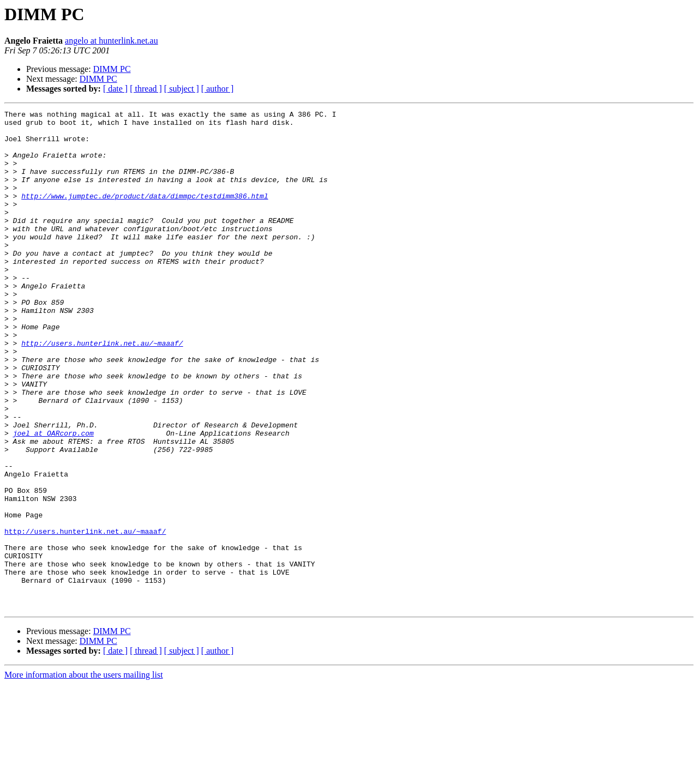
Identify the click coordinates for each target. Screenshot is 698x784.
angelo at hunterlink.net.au (112, 41)
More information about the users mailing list (84, 774)
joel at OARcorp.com (53, 498)
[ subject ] (182, 89)
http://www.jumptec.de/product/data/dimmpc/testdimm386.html (145, 214)
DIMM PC (112, 69)
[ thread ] (146, 89)
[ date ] (115, 89)
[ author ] (218, 89)
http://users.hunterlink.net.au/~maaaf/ (102, 390)
